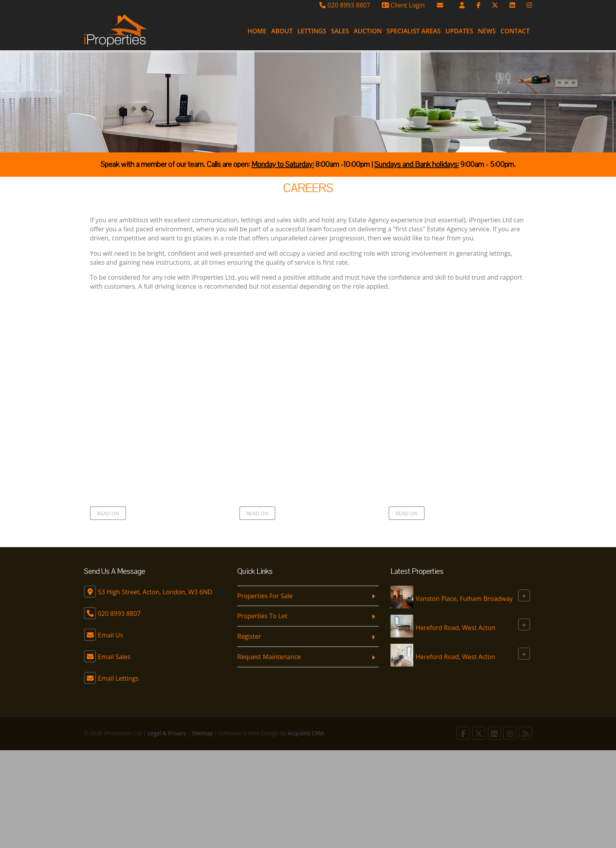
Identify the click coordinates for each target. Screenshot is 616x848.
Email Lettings (118, 678)
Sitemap (202, 733)
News (487, 31)
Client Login (403, 5)
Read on (108, 513)
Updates (459, 31)
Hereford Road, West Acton (455, 627)
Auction (368, 31)
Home (257, 31)
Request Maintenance (269, 657)
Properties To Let (262, 616)
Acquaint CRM (306, 733)
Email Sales (114, 657)
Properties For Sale (265, 596)
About (282, 31)
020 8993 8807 (345, 5)
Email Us (110, 635)
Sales (340, 31)
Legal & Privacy (167, 733)
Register (249, 636)
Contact (515, 31)
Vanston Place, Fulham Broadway (464, 598)
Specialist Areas (414, 31)
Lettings (312, 31)
